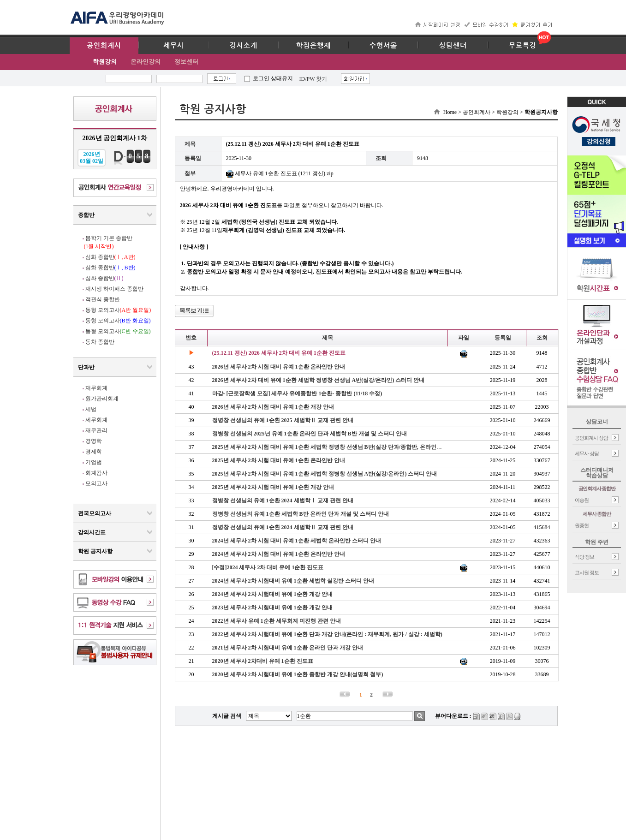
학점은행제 (313, 46)
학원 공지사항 (95, 551)
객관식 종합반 (103, 299)
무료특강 (523, 46)
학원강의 (105, 62)
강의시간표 (92, 532)
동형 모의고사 (118, 310)
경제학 (94, 452)
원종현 (582, 525)
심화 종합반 (110, 257)
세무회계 (96, 420)
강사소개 (244, 46)
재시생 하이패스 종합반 (114, 289)
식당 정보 (584, 557)
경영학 (94, 441)
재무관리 (96, 430)
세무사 (174, 46)
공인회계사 (104, 46)
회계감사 (96, 473)
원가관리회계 (102, 399)
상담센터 (453, 46)
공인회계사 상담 (591, 438)
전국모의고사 (95, 513)
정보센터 (186, 62)
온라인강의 (146, 62)
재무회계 (96, 388)
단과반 (86, 367)
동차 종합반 (100, 342)
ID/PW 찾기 (313, 79)
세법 (91, 409)
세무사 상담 (587, 453)
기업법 (94, 462)
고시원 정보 (587, 572)
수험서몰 (383, 46)
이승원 (582, 500)
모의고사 (96, 483)
